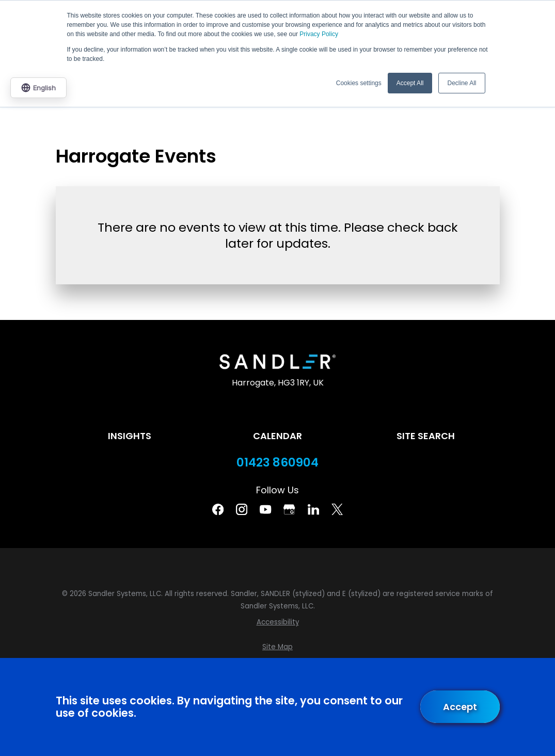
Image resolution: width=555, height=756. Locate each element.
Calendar (277, 436)
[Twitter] (337, 509)
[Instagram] (242, 509)
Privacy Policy (319, 34)
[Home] (278, 362)
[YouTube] (265, 509)
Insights (130, 436)
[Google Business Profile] (289, 509)
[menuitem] (278, 622)
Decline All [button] (462, 83)
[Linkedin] (313, 509)
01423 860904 (277, 463)
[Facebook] (218, 509)
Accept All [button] (410, 83)
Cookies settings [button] (359, 83)
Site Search (426, 436)
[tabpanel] (277, 232)
